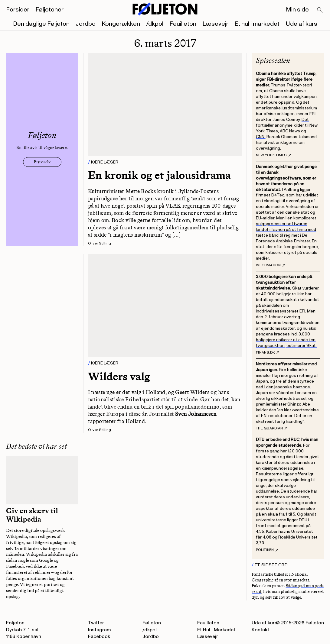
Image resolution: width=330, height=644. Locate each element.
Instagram (100, 630)
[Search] (320, 10)
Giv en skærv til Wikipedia (32, 515)
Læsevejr (215, 24)
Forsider (18, 10)
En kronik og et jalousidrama (159, 175)
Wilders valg (119, 376)
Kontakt (260, 630)
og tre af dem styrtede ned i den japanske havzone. (285, 384)
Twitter (96, 623)
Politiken (267, 550)
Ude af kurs (301, 24)
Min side (297, 10)
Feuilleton (183, 24)
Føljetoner (49, 10)
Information (271, 265)
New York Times (273, 155)
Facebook (99, 636)
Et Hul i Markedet (216, 630)
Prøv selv (42, 162)
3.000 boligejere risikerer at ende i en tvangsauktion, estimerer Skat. (286, 340)
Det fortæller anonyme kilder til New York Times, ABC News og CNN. (287, 128)
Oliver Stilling (100, 243)
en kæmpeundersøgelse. (280, 468)
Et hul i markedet (257, 24)
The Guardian (272, 429)
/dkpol (155, 24)
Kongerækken (121, 24)
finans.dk (268, 353)
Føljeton (152, 623)
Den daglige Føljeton (41, 24)
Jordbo (86, 24)
